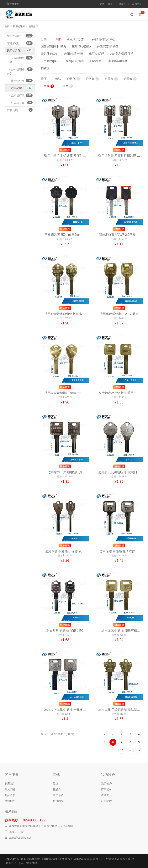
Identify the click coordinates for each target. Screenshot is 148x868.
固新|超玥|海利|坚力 (54, 46)
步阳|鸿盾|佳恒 (74, 54)
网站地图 (10, 801)
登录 (102, 4)
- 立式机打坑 (20, 95)
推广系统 (58, 795)
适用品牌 (33, 26)
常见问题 (10, 789)
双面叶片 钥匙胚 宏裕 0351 (65, 630)
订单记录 (106, 789)
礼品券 (57, 789)
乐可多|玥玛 (96, 54)
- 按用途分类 (20, 81)
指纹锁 (45, 68)
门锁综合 (96, 61)
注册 (110, 4)
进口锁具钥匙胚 (117, 61)
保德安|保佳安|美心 (103, 39)
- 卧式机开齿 (20, 103)
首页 (7, 26)
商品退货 (10, 795)
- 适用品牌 (20, 88)
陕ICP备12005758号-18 (87, 859)
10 (122, 750)
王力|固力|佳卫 (50, 61)
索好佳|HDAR (50, 54)
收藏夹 (122, 4)
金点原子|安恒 (76, 39)
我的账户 (106, 784)
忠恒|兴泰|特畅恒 (107, 46)
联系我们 (10, 784)
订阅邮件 (106, 801)
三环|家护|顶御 (81, 46)
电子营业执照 (29, 863)
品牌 (55, 784)
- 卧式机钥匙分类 (20, 71)
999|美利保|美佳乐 (122, 54)
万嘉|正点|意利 (75, 61)
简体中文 (14, 4)
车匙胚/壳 (20, 43)
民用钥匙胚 (19, 26)
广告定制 (20, 110)
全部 (58, 39)
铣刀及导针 (20, 36)
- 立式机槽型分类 (20, 60)
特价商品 (58, 801)
